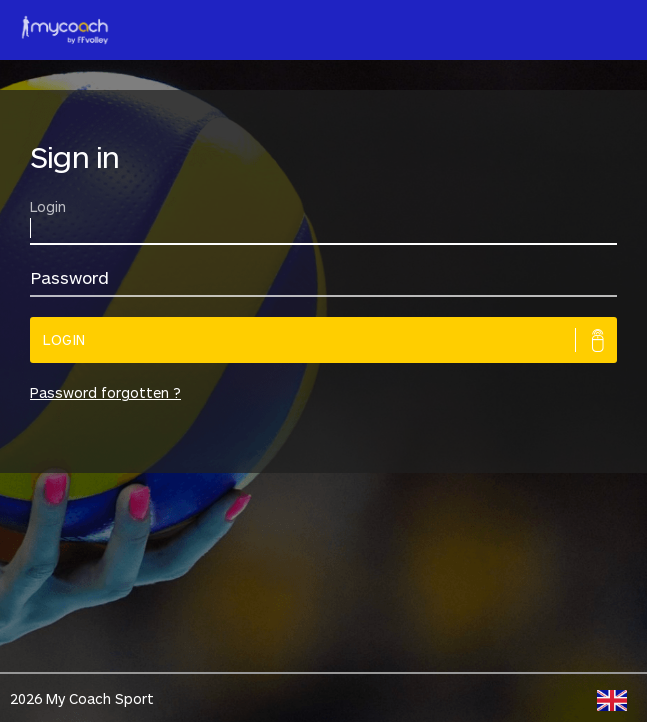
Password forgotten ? (105, 392)
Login (64, 339)
